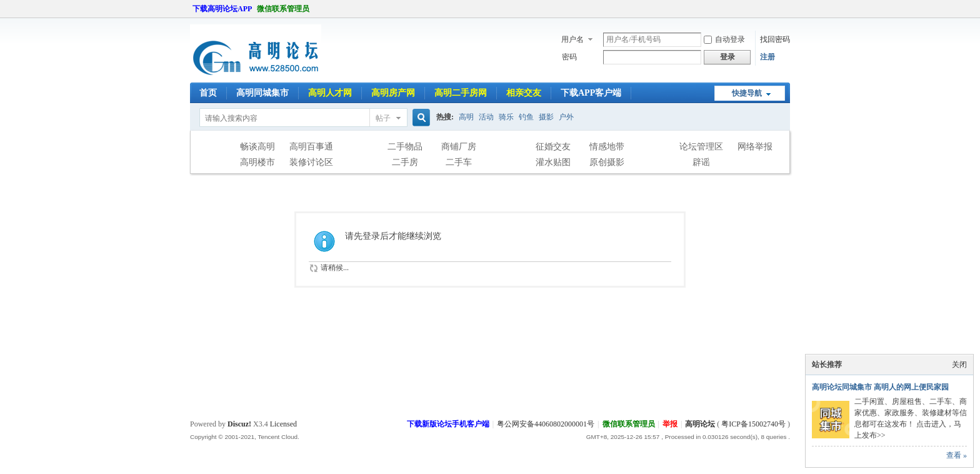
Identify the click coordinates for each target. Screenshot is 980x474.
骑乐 (506, 117)
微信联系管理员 (283, 9)
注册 (767, 57)
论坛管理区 (701, 147)
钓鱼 (526, 117)
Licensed (283, 424)
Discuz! (239, 424)
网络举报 (755, 147)
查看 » (957, 455)
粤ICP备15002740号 (753, 424)
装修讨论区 (311, 162)
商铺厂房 (459, 147)
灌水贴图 (553, 162)
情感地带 (607, 147)
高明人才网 (330, 93)
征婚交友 (553, 147)
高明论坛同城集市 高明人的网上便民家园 (880, 387)
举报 (670, 424)
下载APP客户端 (591, 93)
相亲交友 (524, 93)
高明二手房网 (461, 93)
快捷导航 (747, 93)
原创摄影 (607, 162)
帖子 (383, 118)
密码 (569, 57)
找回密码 (775, 39)
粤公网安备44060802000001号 (546, 424)
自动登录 (724, 39)
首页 (208, 93)
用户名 (572, 39)
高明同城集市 (262, 93)
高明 (466, 117)
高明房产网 (393, 93)
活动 (486, 117)
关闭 (959, 365)
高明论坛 (700, 424)
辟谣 (701, 162)
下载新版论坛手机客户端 (448, 424)
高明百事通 (311, 147)
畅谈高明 (257, 147)
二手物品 (405, 147)
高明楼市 (257, 162)
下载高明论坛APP (222, 9)
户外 (566, 117)
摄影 (546, 117)
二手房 (405, 162)
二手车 (459, 162)
